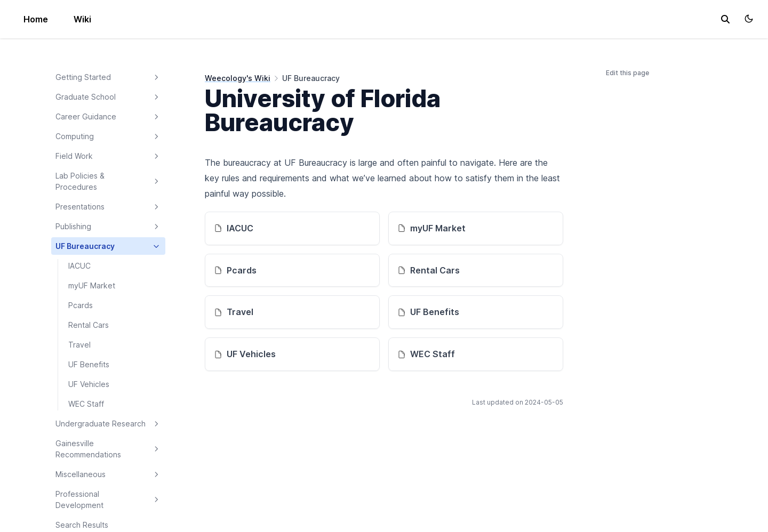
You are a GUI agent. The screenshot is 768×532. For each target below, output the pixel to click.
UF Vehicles (89, 384)
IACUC (79, 266)
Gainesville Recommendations (108, 449)
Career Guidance (108, 117)
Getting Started (108, 77)
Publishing (108, 227)
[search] (725, 19)
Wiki (82, 19)
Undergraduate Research (108, 424)
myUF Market (92, 285)
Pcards (81, 305)
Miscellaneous (108, 474)
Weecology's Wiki (238, 78)
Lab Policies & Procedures (108, 181)
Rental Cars (89, 325)
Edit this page (627, 73)
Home (36, 19)
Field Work (108, 156)
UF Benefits (89, 364)
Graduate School (108, 97)
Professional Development (108, 499)
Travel (79, 345)
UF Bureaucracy (108, 246)
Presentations (108, 207)
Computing (108, 136)
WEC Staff (86, 404)
